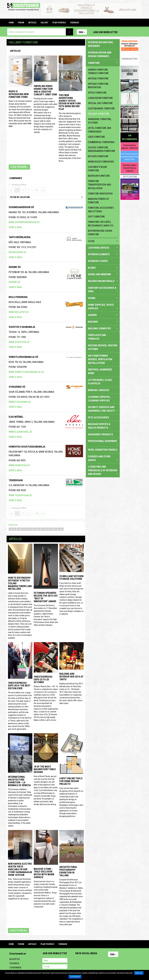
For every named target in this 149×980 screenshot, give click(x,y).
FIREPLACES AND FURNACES (97, 337)
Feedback (14, 963)
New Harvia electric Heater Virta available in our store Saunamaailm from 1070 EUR (20, 869)
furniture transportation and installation (99, 185)
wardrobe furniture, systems (100, 121)
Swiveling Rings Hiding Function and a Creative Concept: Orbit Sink (45, 90)
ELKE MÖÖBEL (16, 417)
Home (11, 23)
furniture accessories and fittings (101, 210)
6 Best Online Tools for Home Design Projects (71, 781)
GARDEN (103, 315)
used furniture (96, 137)
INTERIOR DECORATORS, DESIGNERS (101, 44)
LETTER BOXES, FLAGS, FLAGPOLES (100, 382)
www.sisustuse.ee (19, 342)
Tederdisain (16, 480)
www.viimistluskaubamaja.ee (26, 372)
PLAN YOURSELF (59, 23)
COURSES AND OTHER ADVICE (103, 458)
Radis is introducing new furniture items (19, 94)
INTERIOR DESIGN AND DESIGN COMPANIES (100, 54)
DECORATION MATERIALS (103, 281)
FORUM (21, 23)
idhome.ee (14, 282)
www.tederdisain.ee (20, 495)
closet (12, 529)
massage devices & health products (99, 426)
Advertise (15, 959)
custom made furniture (101, 108)
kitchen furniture (98, 156)
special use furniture (100, 103)
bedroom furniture (99, 176)
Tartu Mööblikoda (20, 237)
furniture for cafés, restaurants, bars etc (101, 224)
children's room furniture (97, 169)
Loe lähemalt (75, 977)
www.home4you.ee (19, 465)
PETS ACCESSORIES (98, 417)
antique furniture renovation (98, 86)
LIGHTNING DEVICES (103, 248)
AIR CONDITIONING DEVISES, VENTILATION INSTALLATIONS (100, 359)
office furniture (97, 93)
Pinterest (124, 32)
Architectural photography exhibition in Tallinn (68, 871)
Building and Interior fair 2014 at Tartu (71, 677)
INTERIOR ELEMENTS (103, 254)
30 (37, 190)
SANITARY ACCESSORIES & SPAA (103, 290)
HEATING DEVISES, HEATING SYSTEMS (103, 347)
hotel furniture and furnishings (100, 130)
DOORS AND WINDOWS (103, 274)
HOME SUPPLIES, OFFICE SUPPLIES (103, 307)
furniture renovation (100, 194)
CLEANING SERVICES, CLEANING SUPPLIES (99, 399)
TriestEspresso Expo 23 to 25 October (43, 679)
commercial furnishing (101, 142)
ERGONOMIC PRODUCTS (100, 434)
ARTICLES (32, 23)
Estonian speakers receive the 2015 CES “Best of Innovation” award (46, 597)
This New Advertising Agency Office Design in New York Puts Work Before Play (70, 102)
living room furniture (100, 98)
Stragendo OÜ (17, 387)
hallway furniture (99, 114)
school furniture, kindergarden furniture (102, 149)
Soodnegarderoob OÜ (21, 207)
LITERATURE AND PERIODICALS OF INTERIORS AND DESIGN (103, 470)
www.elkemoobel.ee (20, 432)
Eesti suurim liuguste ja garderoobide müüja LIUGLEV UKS (130, 157)
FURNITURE (103, 63)
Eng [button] (82, 32)
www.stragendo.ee (20, 402)
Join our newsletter (105, 32)
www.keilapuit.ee (19, 312)
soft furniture (96, 217)
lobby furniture (24, 529)
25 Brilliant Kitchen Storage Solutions (71, 578)
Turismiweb (15, 968)
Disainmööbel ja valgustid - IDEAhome (130, 147)
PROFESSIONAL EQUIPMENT (103, 442)
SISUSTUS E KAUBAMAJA (22, 327)
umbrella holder (49, 529)
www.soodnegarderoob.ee (24, 222)
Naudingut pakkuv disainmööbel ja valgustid (130, 168)
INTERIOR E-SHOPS (98, 261)
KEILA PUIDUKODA (18, 297)
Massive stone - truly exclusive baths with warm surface (44, 873)
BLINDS (103, 268)
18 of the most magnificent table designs (45, 769)
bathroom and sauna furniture (100, 233)
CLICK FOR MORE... (19, 167)
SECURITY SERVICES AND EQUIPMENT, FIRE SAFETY (103, 409)
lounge (36, 529)
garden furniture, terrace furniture (98, 71)
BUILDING (103, 322)
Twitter (96, 961)
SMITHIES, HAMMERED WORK (100, 371)
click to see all (18, 930)
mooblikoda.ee (17, 252)
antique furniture (98, 78)
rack (61, 529)
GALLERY (44, 23)
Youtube (136, 32)
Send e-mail (16, 227)
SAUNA (103, 298)
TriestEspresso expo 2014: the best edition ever (19, 686)
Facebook (130, 32)
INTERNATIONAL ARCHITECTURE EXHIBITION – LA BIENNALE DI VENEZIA (19, 781)
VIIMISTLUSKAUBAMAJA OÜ (23, 357)
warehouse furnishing (101, 162)
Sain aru (139, 973)
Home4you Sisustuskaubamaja (27, 447)
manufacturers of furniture (98, 201)
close (103, 241)
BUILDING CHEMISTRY (103, 328)
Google (102, 961)
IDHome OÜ (15, 267)
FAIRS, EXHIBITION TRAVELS (103, 450)
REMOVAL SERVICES (99, 390)
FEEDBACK (75, 23)
